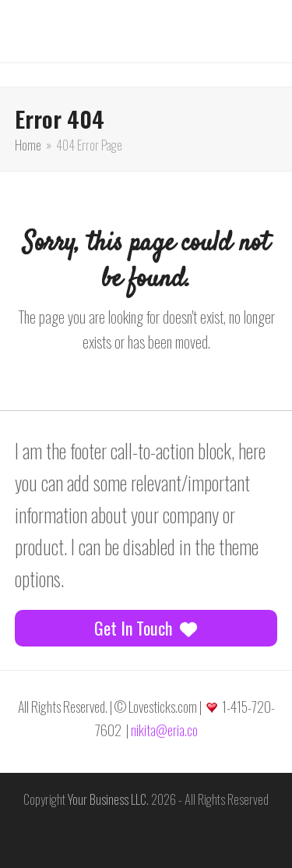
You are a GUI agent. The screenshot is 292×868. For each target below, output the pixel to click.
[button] (39, 19)
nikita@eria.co (164, 730)
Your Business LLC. (108, 799)
